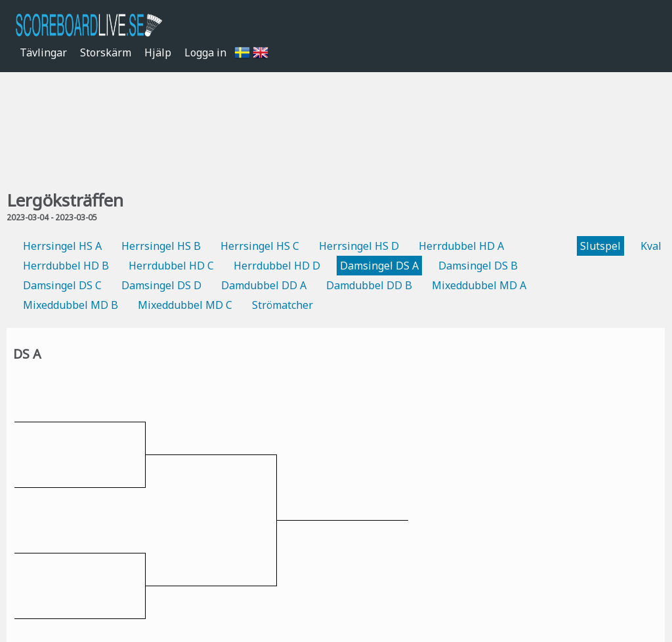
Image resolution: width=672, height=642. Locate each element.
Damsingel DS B (478, 266)
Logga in (205, 52)
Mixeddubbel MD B (71, 305)
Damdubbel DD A (264, 285)
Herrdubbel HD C (171, 266)
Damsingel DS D (161, 285)
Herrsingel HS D (359, 246)
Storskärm (106, 52)
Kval (651, 246)
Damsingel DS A (379, 266)
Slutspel (600, 246)
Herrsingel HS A (62, 246)
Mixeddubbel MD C (185, 305)
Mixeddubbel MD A (479, 285)
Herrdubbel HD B (66, 266)
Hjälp (158, 52)
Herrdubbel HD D (277, 266)
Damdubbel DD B (369, 285)
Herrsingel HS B (161, 246)
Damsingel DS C (62, 285)
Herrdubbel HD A (461, 246)
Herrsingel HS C (260, 246)
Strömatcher (283, 305)
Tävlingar (43, 52)
